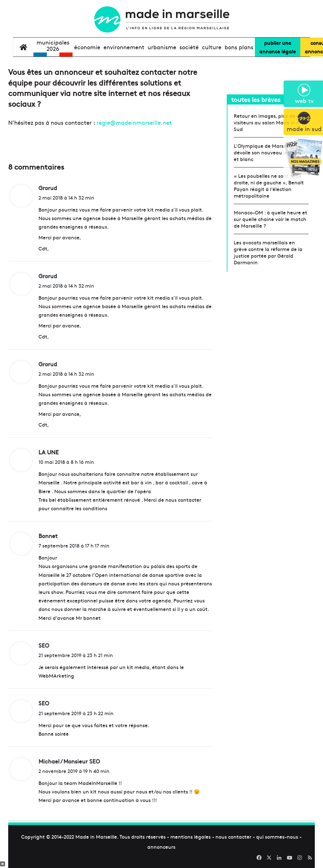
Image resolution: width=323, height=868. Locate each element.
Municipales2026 (53, 45)
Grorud (48, 188)
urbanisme (162, 47)
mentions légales (191, 836)
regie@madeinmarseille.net (134, 122)
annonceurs (161, 847)
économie (87, 47)
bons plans (239, 47)
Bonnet (48, 536)
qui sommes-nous (277, 836)
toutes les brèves (256, 99)
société (189, 47)
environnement (124, 47)
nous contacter (233, 836)
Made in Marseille (96, 836)
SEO (44, 645)
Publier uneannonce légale (278, 47)
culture (212, 47)
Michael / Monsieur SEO (69, 761)
